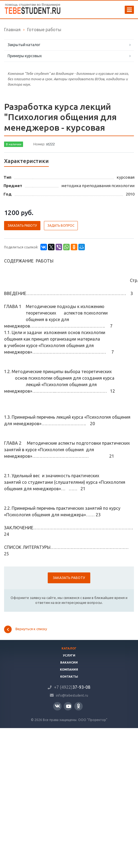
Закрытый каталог (24, 45)
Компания (69, 670)
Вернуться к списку (25, 629)
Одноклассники (78, 706)
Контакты (69, 677)
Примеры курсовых (25, 56)
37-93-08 (72, 687)
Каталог (69, 648)
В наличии (14, 144)
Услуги (69, 655)
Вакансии (69, 662)
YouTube (68, 706)
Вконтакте (57, 706)
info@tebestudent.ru (72, 695)
